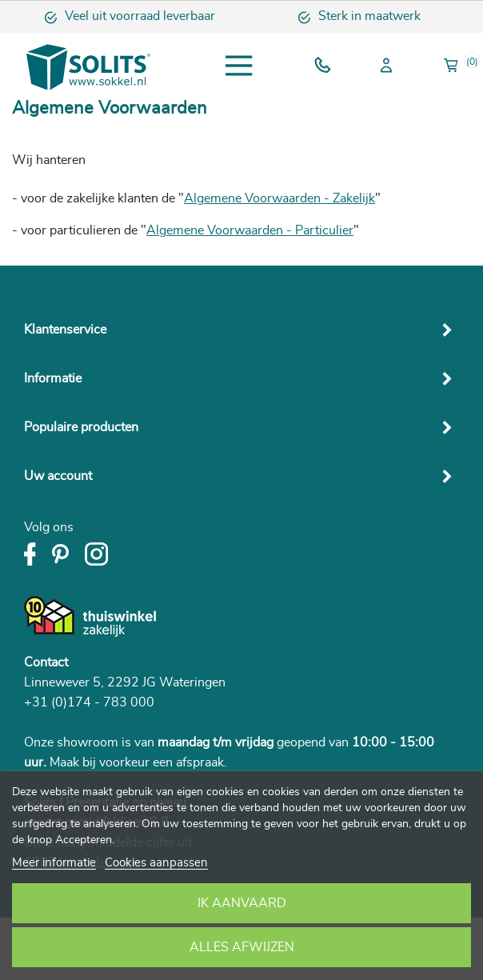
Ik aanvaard (242, 903)
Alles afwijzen (242, 947)
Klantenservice (65, 330)
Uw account (58, 476)
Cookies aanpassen (156, 863)
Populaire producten (81, 427)
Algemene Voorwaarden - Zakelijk (279, 198)
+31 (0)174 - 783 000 (89, 702)
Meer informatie (54, 863)
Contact (46, 662)
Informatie (53, 378)
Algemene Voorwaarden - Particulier (250, 230)
